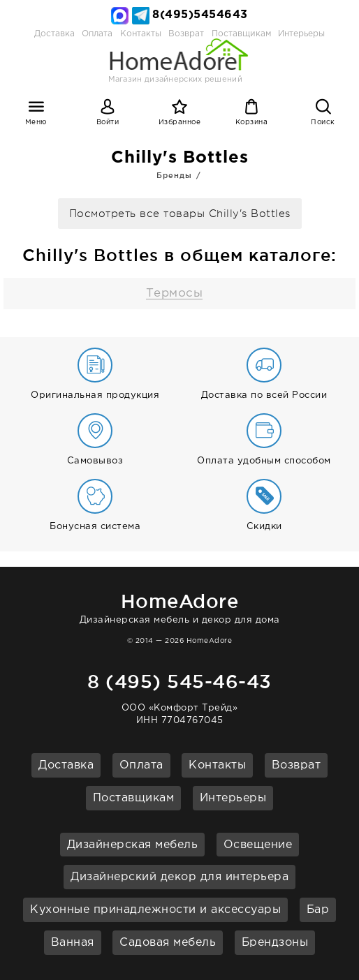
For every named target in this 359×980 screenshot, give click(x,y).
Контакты (217, 765)
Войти (108, 122)
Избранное (180, 122)
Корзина (252, 122)
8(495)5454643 (200, 15)
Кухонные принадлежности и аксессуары (155, 910)
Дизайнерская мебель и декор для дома (179, 606)
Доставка (54, 34)
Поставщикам (134, 798)
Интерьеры (301, 34)
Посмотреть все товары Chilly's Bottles (180, 214)
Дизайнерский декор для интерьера (179, 877)
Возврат (296, 765)
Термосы (175, 294)
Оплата (97, 34)
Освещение (258, 845)
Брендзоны (275, 943)
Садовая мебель (168, 943)
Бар (318, 910)
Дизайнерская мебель (133, 845)
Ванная (73, 943)
